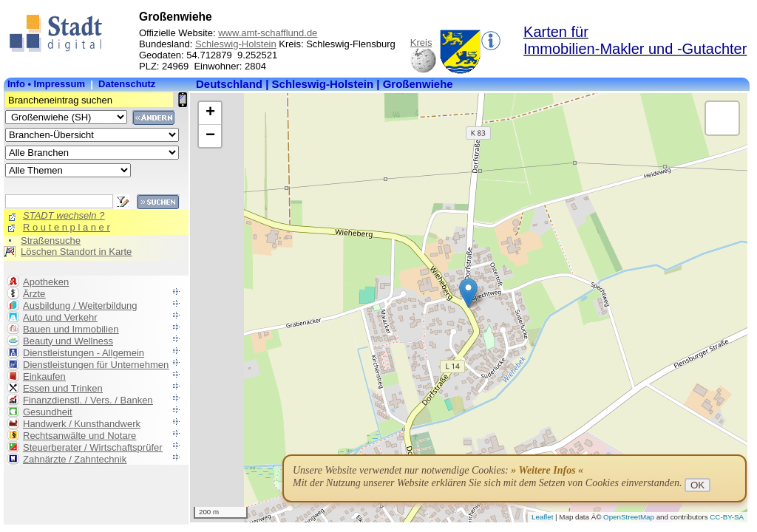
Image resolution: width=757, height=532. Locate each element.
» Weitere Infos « (547, 470)
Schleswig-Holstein (236, 44)
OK (697, 485)
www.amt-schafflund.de (268, 33)
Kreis (421, 42)
